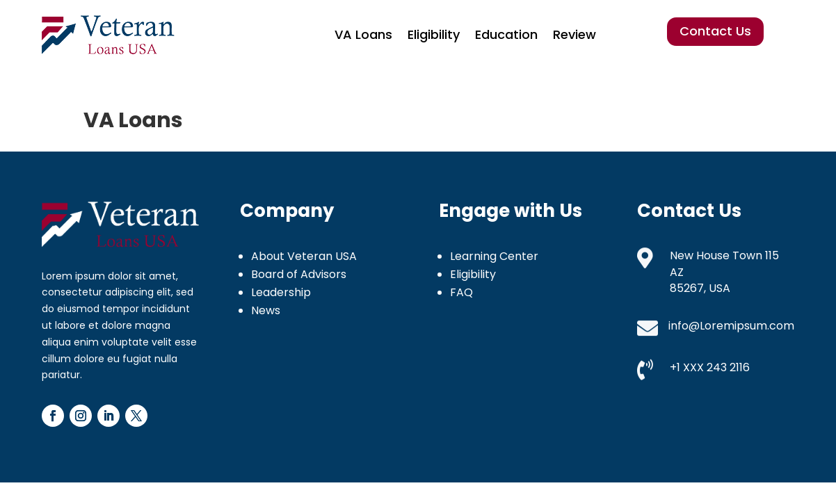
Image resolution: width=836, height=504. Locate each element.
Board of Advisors (299, 274)
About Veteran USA (304, 256)
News (266, 310)
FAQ (461, 292)
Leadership (281, 292)
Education (506, 34)
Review (574, 34)
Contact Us (715, 31)
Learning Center (494, 256)
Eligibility (434, 34)
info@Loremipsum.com (731, 326)
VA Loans (363, 34)
